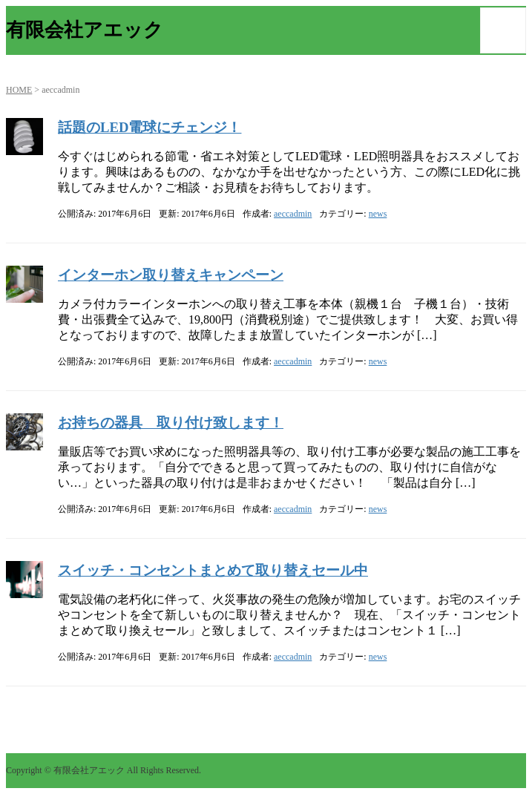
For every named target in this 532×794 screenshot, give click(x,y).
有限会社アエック (85, 30)
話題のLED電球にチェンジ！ (150, 127)
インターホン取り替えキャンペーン (171, 275)
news (378, 214)
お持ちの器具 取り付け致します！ (171, 423)
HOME (19, 90)
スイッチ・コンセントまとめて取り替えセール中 (213, 570)
